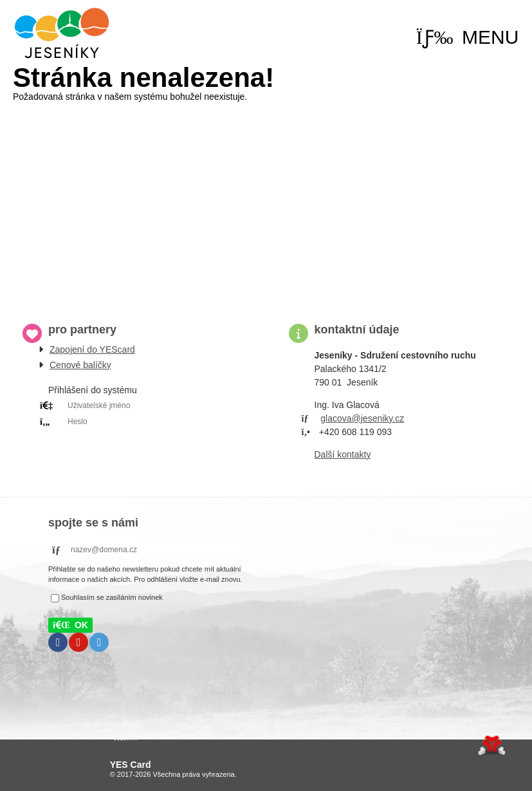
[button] (468, 37)
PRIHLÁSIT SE (137, 438)
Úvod (62, 33)
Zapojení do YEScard (92, 349)
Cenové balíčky (80, 365)
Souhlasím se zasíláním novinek (112, 597)
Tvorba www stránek (492, 745)
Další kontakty (343, 454)
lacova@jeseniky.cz (365, 418)
